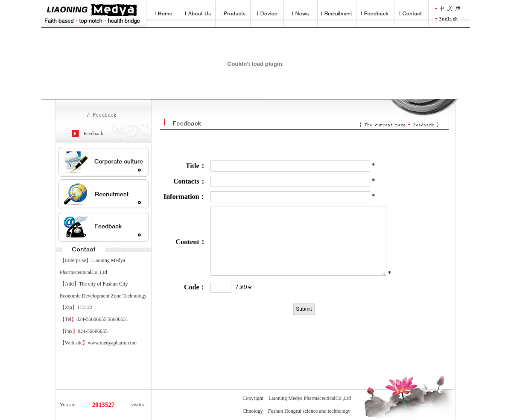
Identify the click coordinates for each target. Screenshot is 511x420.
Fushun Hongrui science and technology (309, 411)
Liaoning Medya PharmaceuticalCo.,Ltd (310, 398)
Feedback (93, 134)
